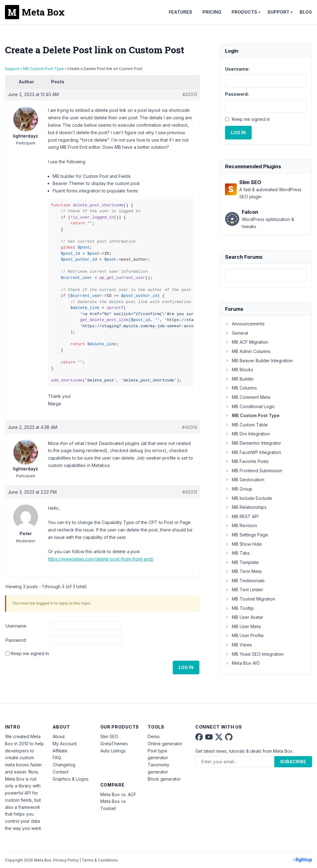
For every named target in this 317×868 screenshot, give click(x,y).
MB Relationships (246, 507)
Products (244, 12)
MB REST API (242, 516)
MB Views (239, 645)
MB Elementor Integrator (253, 443)
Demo (154, 736)
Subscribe (293, 762)
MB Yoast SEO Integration (254, 654)
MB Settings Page (247, 535)
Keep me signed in (30, 653)
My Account (65, 744)
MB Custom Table (246, 425)
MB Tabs (237, 553)
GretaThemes (114, 744)
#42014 (190, 427)
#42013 (190, 94)
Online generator (165, 744)
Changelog (64, 765)
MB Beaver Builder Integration (259, 361)
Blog (306, 12)
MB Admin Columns (248, 351)
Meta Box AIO (242, 663)
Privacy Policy (66, 860)
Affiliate (60, 751)
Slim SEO (109, 736)
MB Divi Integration (248, 434)
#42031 (190, 492)
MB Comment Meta (248, 397)
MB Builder (239, 379)
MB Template (242, 562)
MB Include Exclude (249, 498)
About (59, 736)
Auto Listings (113, 751)
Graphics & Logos (71, 779)
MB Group (239, 489)
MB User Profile (244, 635)
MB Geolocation (245, 480)
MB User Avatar (244, 617)
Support (278, 12)
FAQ (57, 758)
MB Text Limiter (244, 590)
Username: (16, 626)
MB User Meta (243, 626)
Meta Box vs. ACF (118, 794)
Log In (186, 667)
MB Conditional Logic (250, 406)
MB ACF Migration (247, 342)
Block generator (164, 779)
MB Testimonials (245, 581)
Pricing (212, 12)
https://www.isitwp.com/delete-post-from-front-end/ (101, 559)
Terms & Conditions (100, 860)
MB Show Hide (243, 544)
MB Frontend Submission (254, 471)
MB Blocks (239, 370)
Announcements (245, 324)
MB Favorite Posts (247, 461)
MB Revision (241, 525)
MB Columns (241, 388)
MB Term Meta (243, 571)
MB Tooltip (239, 608)
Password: (16, 640)
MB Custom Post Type (43, 69)
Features (180, 12)
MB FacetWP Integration (253, 452)
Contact (61, 772)
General (237, 333)
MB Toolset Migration (250, 599)
